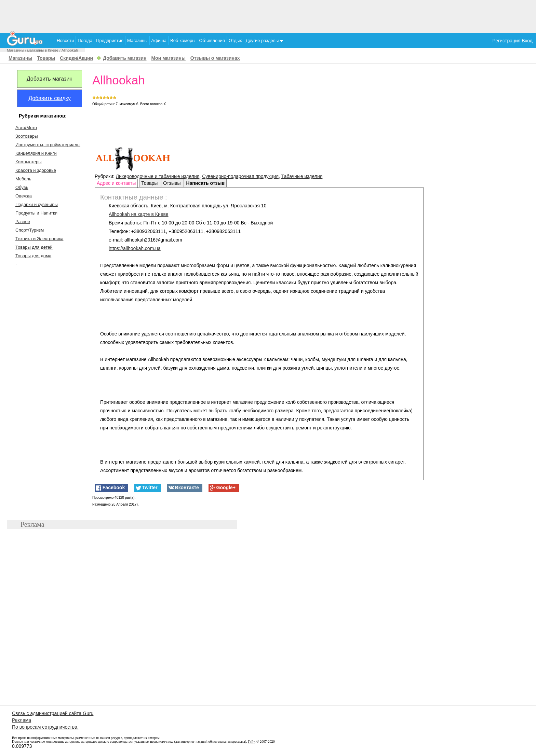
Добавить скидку (50, 98)
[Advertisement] (268, 15)
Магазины (137, 40)
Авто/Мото (26, 128)
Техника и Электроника (39, 239)
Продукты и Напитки (36, 213)
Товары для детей (34, 247)
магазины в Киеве (43, 50)
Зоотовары (27, 136)
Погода (85, 40)
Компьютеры (29, 162)
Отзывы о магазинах (215, 58)
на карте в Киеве (139, 214)
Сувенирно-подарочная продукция (240, 176)
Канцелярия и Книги (36, 153)
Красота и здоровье (36, 170)
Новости (65, 40)
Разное (23, 222)
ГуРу (251, 741)
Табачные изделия (302, 176)
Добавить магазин (125, 58)
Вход (527, 41)
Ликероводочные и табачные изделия (158, 176)
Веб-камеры (183, 40)
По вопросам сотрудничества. (45, 727)
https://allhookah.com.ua (135, 248)
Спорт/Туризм (30, 230)
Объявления (212, 40)
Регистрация (507, 41)
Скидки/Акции (76, 58)
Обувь (22, 187)
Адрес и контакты (116, 183)
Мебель (23, 179)
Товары (46, 58)
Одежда (24, 196)
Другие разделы (264, 40)
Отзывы (172, 183)
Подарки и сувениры (37, 204)
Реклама (22, 720)
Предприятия (110, 40)
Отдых (235, 40)
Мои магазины (168, 58)
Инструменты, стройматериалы (48, 145)
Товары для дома (33, 256)
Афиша (159, 40)
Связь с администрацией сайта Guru (53, 713)
